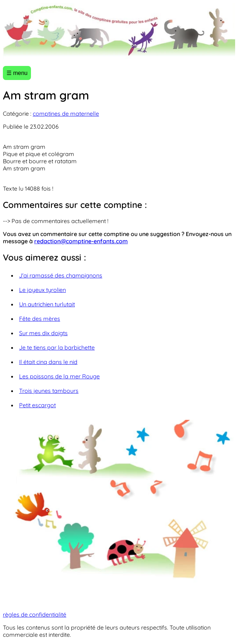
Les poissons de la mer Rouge (59, 376)
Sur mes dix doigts (43, 333)
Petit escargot (37, 405)
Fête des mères (40, 319)
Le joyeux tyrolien (42, 290)
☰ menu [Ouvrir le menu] (17, 73)
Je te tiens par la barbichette (57, 347)
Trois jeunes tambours (49, 391)
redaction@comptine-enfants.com (81, 241)
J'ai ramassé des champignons (61, 275)
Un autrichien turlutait (47, 304)
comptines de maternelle (66, 114)
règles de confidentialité (35, 614)
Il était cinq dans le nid (48, 362)
